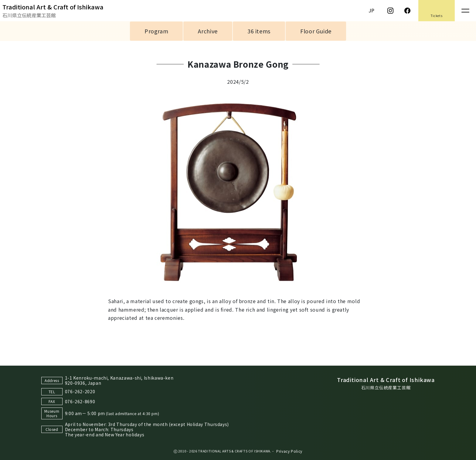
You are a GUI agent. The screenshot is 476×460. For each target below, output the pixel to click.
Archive (208, 31)
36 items (259, 31)
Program (156, 31)
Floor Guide (316, 31)
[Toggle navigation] (465, 11)
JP (372, 10)
